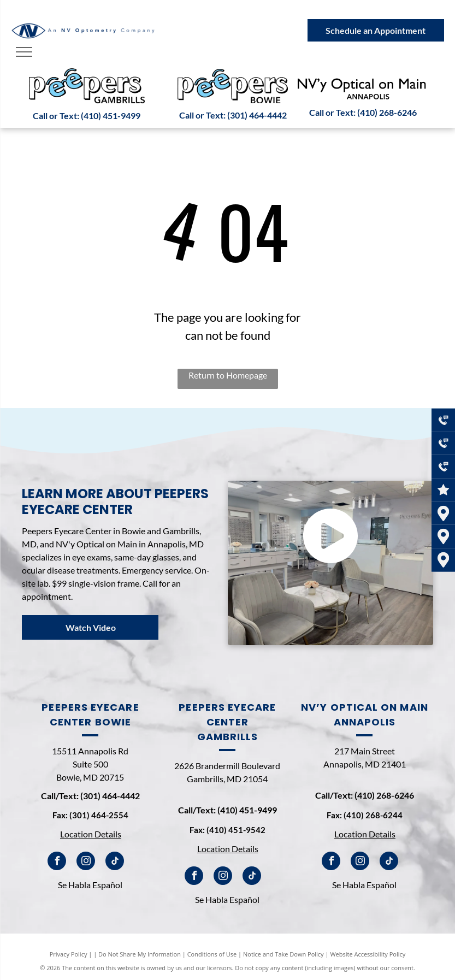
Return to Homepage (228, 375)
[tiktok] (115, 862)
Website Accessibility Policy (368, 954)
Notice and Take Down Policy (283, 954)
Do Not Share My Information (140, 954)
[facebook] (57, 862)
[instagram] (86, 862)
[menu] (24, 52)
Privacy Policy (69, 954)
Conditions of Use (212, 954)
